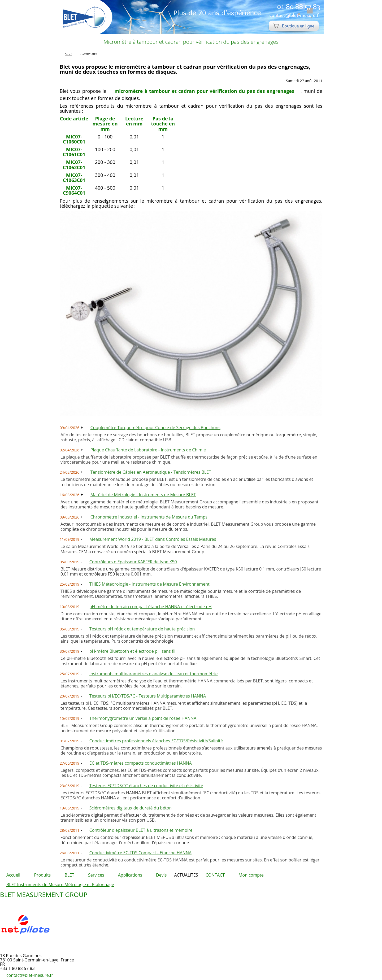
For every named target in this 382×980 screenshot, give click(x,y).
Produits (42, 875)
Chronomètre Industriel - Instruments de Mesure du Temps (149, 517)
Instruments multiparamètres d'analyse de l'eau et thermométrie (154, 674)
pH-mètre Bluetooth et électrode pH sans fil (132, 651)
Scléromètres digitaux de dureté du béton (131, 808)
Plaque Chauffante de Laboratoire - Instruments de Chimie (148, 450)
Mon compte (251, 875)
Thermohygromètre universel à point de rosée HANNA (143, 718)
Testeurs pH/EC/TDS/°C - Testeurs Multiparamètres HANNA (148, 696)
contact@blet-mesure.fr (30, 975)
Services (96, 875)
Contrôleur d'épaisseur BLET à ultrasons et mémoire (141, 830)
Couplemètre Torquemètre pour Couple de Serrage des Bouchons (155, 428)
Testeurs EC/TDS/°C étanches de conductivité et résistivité (146, 786)
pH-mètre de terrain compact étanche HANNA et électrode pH (151, 607)
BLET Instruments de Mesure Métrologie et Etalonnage (60, 885)
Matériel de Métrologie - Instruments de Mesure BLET (143, 495)
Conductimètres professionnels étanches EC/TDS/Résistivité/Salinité (156, 741)
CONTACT (215, 875)
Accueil (13, 875)
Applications (130, 875)
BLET (69, 875)
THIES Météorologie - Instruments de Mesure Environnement (149, 584)
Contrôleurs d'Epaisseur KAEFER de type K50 (133, 562)
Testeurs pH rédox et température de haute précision (142, 629)
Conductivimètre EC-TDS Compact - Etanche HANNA (140, 853)
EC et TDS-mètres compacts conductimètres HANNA (141, 763)
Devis (161, 875)
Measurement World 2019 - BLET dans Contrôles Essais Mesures (153, 539)
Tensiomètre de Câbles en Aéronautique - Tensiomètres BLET (151, 472)
